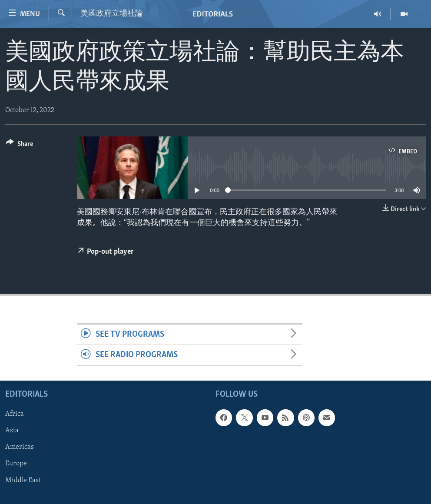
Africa (15, 414)
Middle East (23, 480)
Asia (12, 431)
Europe (16, 464)
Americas (20, 447)
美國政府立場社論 (112, 14)
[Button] (19, 145)
